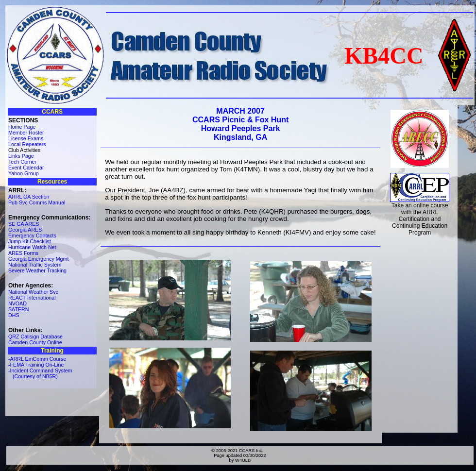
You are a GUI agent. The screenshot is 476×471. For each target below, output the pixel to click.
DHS (14, 315)
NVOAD (17, 303)
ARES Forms (23, 253)
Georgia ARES (25, 230)
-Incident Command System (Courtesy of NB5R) (40, 373)
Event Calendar (26, 168)
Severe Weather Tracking (37, 270)
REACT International (32, 298)
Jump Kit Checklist (30, 241)
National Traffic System (35, 265)
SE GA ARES (24, 224)
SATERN (18, 309)
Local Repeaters (27, 144)
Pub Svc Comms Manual (37, 202)
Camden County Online (35, 342)
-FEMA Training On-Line (36, 365)
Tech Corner (22, 162)
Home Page (22, 127)
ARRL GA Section (29, 197)
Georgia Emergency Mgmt (38, 259)
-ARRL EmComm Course (37, 359)
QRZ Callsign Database (35, 336)
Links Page (21, 156)
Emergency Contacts (32, 235)
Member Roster (26, 133)
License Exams (26, 138)
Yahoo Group (24, 173)
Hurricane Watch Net (32, 247)
